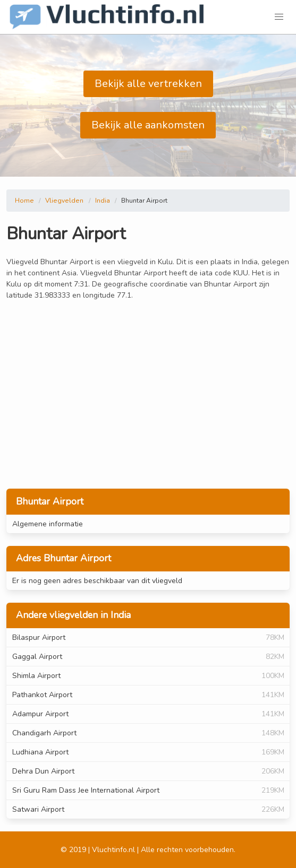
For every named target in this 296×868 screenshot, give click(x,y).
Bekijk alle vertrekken (148, 84)
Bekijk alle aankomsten (148, 125)
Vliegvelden (64, 201)
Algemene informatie (48, 524)
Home (24, 201)
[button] (279, 17)
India (103, 201)
